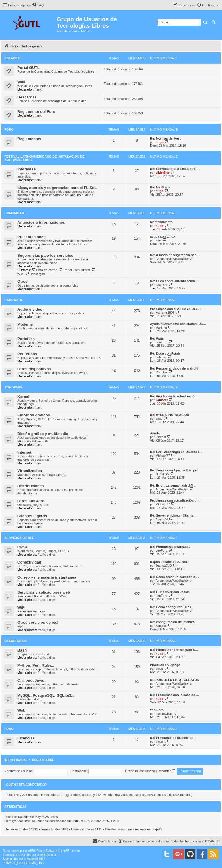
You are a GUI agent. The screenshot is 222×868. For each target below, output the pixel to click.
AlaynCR (162, 519)
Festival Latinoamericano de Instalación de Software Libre (44, 158)
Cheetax (161, 372)
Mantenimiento (161, 222)
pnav (159, 419)
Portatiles (26, 339)
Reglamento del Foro (36, 112)
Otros (22, 281)
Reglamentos (29, 139)
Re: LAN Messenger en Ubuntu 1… (176, 452)
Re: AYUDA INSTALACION (170, 415)
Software (13, 387)
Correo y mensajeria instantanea (47, 577)
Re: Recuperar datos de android (174, 368)
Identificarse (16, 760)
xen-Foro (157, 710)
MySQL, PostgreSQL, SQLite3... (46, 695)
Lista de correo (45, 270)
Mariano (161, 328)
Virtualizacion (30, 471)
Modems (25, 324)
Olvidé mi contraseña (140, 771)
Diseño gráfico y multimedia (43, 434)
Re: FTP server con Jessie (170, 592)
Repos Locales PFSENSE (169, 562)
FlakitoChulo (164, 714)
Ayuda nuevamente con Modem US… (178, 324)
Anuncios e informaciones (41, 222)
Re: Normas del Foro (166, 138)
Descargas (27, 97)
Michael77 (163, 456)
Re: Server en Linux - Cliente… (173, 515)
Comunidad (14, 213)
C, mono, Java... (32, 680)
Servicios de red (19, 538)
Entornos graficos (34, 415)
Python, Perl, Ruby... (36, 665)
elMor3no (163, 173)
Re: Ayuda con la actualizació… (174, 396)
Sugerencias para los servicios (45, 255)
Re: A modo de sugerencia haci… (175, 255)
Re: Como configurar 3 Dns (171, 607)
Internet (24, 452)
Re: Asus (157, 338)
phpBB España (46, 855)
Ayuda (155, 433)
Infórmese (26, 169)
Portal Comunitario (74, 270)
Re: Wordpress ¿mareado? (170, 547)
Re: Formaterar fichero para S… (174, 650)
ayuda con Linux (163, 236)
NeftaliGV (162, 474)
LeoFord (161, 285)
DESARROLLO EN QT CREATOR (175, 680)
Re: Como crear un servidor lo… (174, 577)
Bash (22, 650)
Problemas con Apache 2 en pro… (176, 470)
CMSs (23, 547)
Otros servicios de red (37, 622)
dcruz (159, 669)
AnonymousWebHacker (172, 259)
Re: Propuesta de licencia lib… (173, 738)
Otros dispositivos (34, 369)
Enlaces (12, 58)
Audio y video (30, 309)
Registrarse (43, 760)
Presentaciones (32, 237)
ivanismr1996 (165, 313)
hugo (159, 142)
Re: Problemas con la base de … (175, 695)
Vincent (161, 437)
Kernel (23, 397)
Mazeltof (32, 859)
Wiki (21, 82)
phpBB (29, 851)
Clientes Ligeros (32, 516)
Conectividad (29, 562)
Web (21, 710)
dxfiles (51, 555)
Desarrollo (15, 641)
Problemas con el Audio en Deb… (175, 309)
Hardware (14, 300)
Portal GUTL (28, 68)
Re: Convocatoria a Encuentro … (175, 169)
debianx (161, 357)
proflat (14, 859)
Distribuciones (31, 486)
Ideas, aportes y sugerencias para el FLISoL (57, 188)
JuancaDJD (164, 566)
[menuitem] (38, 5)
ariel (159, 240)
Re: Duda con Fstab (165, 353)
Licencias (26, 738)
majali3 (157, 829)
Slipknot (161, 626)
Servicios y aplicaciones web (44, 592)
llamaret (162, 400)
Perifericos (27, 354)
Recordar (166, 771)
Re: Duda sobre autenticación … (174, 281)
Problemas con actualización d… (175, 500)
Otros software (31, 501)
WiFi (21, 607)
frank (38, 89)
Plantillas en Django (165, 665)
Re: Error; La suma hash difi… (173, 485)
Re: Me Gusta (160, 187)
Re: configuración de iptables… (174, 622)
